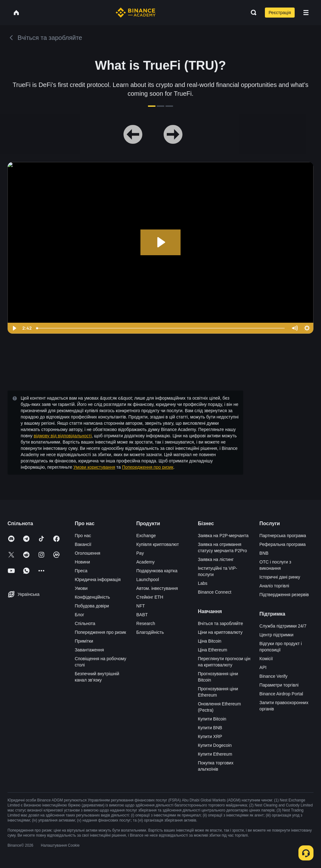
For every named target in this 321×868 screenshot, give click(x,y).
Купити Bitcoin (212, 719)
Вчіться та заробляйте (220, 623)
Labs (203, 583)
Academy (145, 562)
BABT (142, 615)
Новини (82, 562)
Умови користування (94, 467)
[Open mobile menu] (306, 13)
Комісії (266, 659)
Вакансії (83, 544)
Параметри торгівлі (279, 685)
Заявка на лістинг (216, 559)
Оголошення (87, 553)
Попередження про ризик (148, 467)
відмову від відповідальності (63, 436)
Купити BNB (210, 728)
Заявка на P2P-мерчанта (223, 536)
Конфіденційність (92, 597)
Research (146, 623)
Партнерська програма (283, 536)
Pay (140, 553)
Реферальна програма (283, 544)
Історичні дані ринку (280, 577)
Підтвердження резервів (284, 595)
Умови (81, 588)
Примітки (84, 641)
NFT (141, 606)
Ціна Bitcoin (210, 641)
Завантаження (89, 650)
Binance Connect (215, 592)
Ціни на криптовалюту (220, 632)
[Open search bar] (252, 13)
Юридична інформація (98, 580)
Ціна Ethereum (213, 650)
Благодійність (150, 632)
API (263, 667)
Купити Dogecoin (215, 745)
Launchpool (148, 580)
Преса (81, 571)
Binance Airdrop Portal (281, 694)
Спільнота (85, 623)
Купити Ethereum (215, 754)
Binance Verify (274, 676)
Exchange (146, 536)
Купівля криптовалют (158, 544)
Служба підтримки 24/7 (283, 626)
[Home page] (136, 13)
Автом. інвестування (157, 588)
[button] (306, 13)
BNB (264, 553)
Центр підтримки (276, 635)
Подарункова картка (157, 571)
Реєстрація (280, 13)
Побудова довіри (92, 606)
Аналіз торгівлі (274, 586)
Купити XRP (210, 736)
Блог (79, 615)
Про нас (83, 536)
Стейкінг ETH (150, 597)
